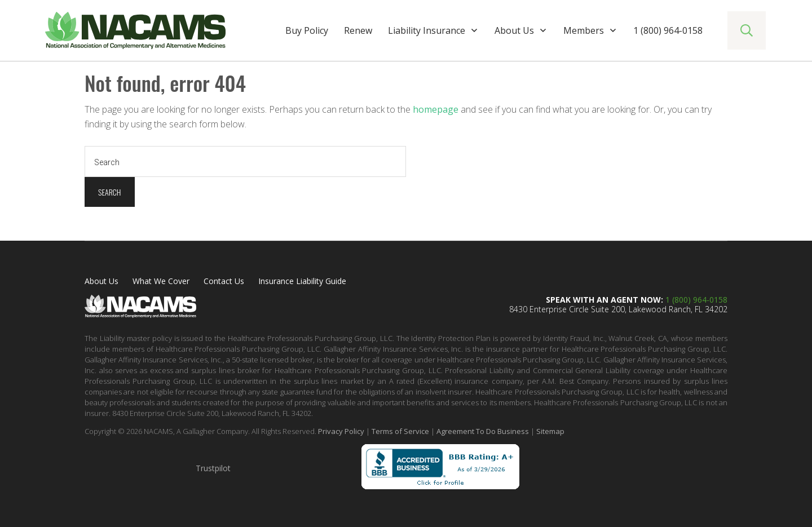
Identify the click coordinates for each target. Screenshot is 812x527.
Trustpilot (213, 468)
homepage (436, 109)
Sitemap (550, 431)
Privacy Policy (341, 431)
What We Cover (161, 281)
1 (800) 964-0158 (696, 300)
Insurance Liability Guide (302, 281)
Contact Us (224, 281)
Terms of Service (400, 431)
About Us (101, 281)
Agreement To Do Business (483, 431)
